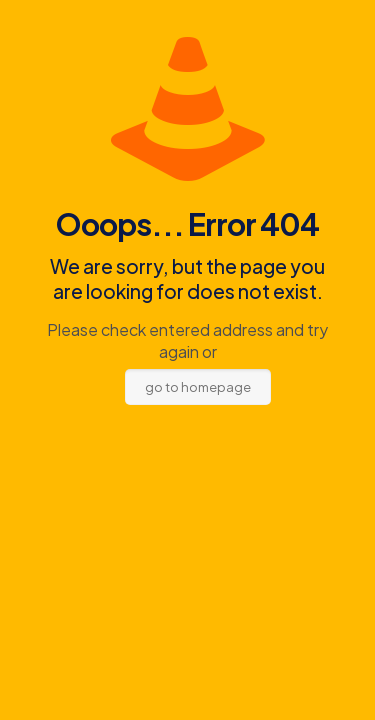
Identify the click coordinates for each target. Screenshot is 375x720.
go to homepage (198, 387)
